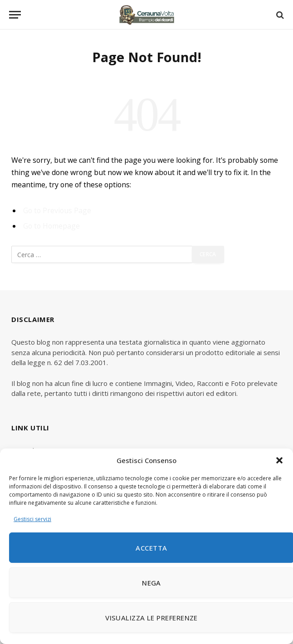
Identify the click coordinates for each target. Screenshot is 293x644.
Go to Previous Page (57, 210)
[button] (279, 460)
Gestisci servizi (32, 519)
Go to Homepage (51, 226)
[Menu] (15, 15)
